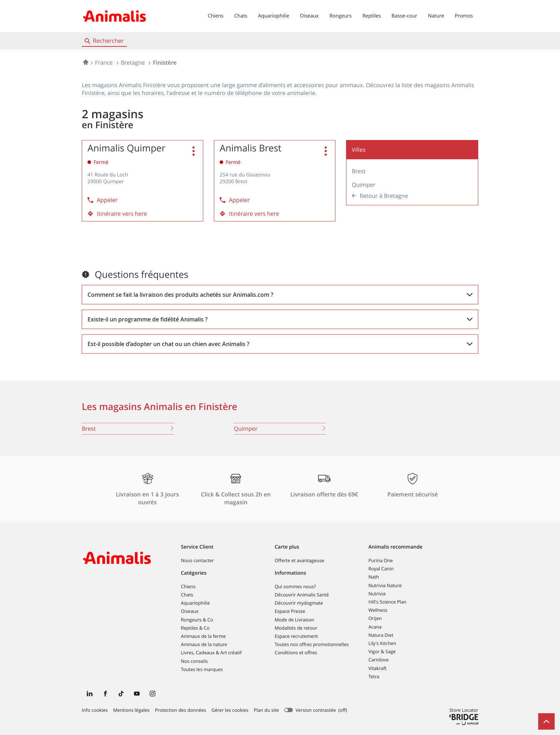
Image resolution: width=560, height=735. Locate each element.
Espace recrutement (296, 636)
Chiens (216, 16)
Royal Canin (381, 569)
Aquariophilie (274, 16)
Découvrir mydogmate (299, 603)
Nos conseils (195, 661)
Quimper (364, 185)
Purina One (381, 560)
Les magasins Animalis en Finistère (159, 407)
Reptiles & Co (195, 628)
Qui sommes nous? (295, 586)
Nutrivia (377, 594)
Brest (359, 171)
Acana (375, 627)
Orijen (375, 618)
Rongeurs (340, 16)
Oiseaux (309, 16)
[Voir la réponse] (280, 295)
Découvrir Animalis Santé (302, 595)
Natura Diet (381, 635)
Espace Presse (290, 611)
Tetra (374, 676)
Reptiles (372, 16)
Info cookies (95, 710)
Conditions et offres (296, 652)
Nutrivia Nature (385, 585)
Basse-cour (404, 16)
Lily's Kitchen (382, 643)
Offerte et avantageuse (299, 560)
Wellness (378, 610)
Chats (241, 16)
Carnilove (379, 660)
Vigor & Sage (382, 651)
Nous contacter (197, 560)
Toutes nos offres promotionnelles (312, 644)
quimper (280, 429)
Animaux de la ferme (204, 636)
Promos (464, 16)
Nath (374, 577)
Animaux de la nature (204, 644)
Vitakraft (378, 668)
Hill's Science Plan (388, 602)
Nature (436, 16)
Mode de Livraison (294, 620)
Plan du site (266, 710)
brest (128, 429)
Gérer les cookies (230, 710)
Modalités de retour (296, 628)
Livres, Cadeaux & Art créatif (211, 652)
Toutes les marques (202, 669)
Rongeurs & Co (197, 620)
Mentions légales (131, 710)
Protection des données (181, 710)
